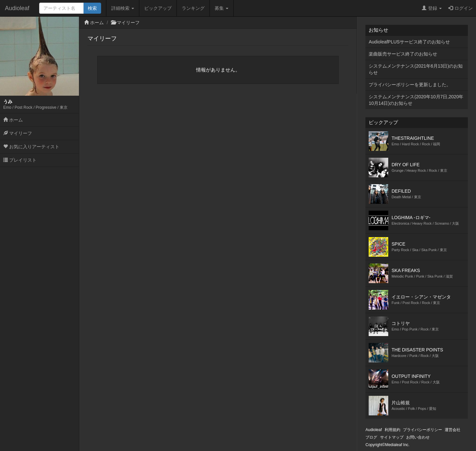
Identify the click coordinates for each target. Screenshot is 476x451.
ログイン (461, 8)
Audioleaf (17, 8)
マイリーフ (18, 133)
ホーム (13, 120)
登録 (432, 8)
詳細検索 (123, 8)
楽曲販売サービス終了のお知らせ (403, 54)
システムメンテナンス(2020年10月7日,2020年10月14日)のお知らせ (416, 100)
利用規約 (392, 430)
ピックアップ (158, 8)
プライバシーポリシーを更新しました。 (410, 85)
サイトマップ (392, 437)
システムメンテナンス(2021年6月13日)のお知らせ (416, 69)
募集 (222, 8)
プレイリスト (20, 160)
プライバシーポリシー (422, 430)
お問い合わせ (418, 437)
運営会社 (453, 430)
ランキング (193, 8)
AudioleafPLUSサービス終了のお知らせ (409, 42)
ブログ (371, 437)
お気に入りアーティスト (31, 147)
